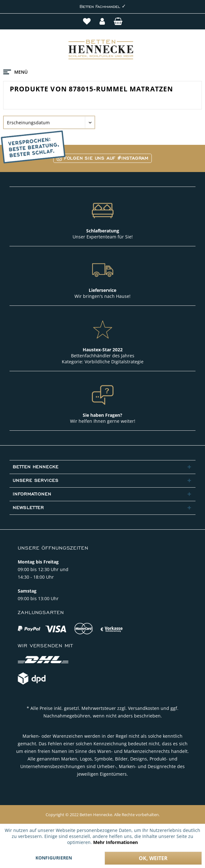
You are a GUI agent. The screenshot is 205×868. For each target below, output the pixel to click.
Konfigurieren (54, 858)
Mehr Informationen (115, 842)
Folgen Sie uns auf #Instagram (102, 158)
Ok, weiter (153, 858)
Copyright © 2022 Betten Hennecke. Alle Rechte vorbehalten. (103, 815)
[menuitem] (87, 22)
